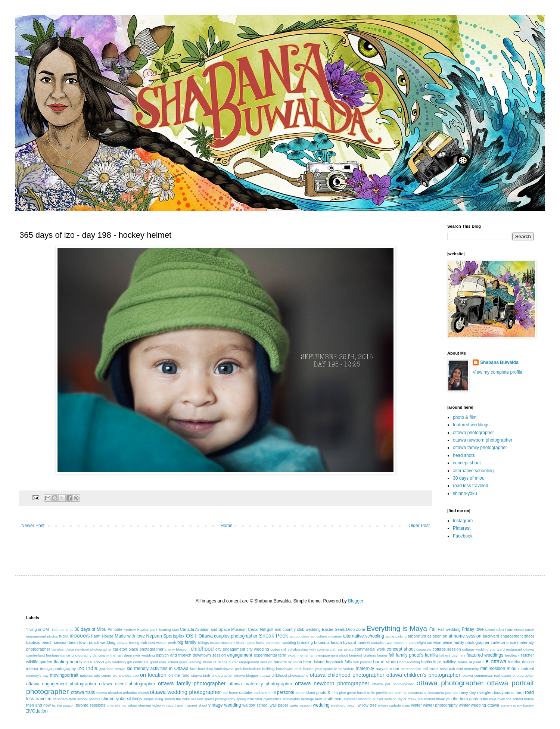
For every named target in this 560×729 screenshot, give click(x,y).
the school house (520, 699)
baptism (33, 642)
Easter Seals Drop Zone (343, 629)
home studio (385, 662)
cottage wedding (475, 649)
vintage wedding (225, 705)
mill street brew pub (439, 669)
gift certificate (138, 662)
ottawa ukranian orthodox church (122, 693)
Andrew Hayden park (140, 630)
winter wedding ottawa (479, 705)
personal (286, 692)
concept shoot (467, 463)
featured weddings (471, 425)
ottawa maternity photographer (260, 684)
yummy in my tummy (517, 705)
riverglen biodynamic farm (500, 692)
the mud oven (494, 699)
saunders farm (65, 699)
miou (512, 669)
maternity (365, 669)
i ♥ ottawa (494, 661)
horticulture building (439, 662)
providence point (389, 693)
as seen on (438, 636)
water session (301, 705)
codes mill (278, 649)
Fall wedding (449, 629)
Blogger (356, 601)
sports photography (220, 699)
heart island (314, 662)
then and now (38, 705)
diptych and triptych (174, 655)
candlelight (417, 643)
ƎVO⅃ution (37, 711)
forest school (94, 662)
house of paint (470, 662)
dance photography (76, 655)
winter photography (440, 705)
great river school (164, 662)
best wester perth (162, 643)
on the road (179, 675)
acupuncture (300, 636)
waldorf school (255, 705)
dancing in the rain (108, 655)
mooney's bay (37, 675)
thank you (444, 699)
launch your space (318, 669)
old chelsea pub (126, 675)
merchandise (411, 669)
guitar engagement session (251, 662)
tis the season (63, 705)
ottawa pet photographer (393, 684)
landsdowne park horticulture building (245, 669)
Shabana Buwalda (499, 362)
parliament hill (265, 693)
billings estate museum (216, 643)
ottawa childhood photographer (347, 675)
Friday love (473, 629)
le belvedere (344, 669)
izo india (87, 668)
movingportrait (64, 675)
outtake (246, 692)
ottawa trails (83, 692)
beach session (55, 642)
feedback (512, 655)
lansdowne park (289, 669)
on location (153, 675)
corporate (424, 649)
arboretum (417, 636)
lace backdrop (201, 669)
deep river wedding (139, 655)
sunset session (385, 699)
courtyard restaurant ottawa (512, 649)
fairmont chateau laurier (368, 655)
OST (192, 636)
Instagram (463, 521)
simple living (153, 699)
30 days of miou (469, 478)
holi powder (363, 662)
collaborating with (302, 649)
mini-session (493, 669)
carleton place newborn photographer (82, 649)
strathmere (333, 699)
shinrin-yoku (465, 493)
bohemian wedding (281, 643)
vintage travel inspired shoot (185, 705)
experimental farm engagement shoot (318, 655)
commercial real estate (335, 649)
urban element (140, 705)
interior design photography (51, 669)
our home (230, 693)
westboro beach (344, 705)
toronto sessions (91, 705)
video (157, 705)
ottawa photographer (473, 433)
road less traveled (471, 486)
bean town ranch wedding (92, 642)
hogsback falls (339, 662)
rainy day (467, 692)
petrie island (305, 693)
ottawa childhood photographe (284, 675)
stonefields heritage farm (302, 699)
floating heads (68, 662)
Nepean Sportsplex (165, 636)
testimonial (426, 699)
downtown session (209, 655)
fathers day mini (452, 655)
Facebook (463, 536)
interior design (521, 662)
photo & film (465, 417)
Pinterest (462, 528)
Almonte (115, 629)
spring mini (245, 699)
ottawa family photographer (480, 448)
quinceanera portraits (441, 693)
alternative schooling (473, 471)
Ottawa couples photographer (228, 636)
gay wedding (116, 662)
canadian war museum (389, 643)
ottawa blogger (246, 675)
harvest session (288, 662)
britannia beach (328, 642)
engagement (240, 655)
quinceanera (413, 693)
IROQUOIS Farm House (92, 636)
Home (227, 526)
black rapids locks (250, 643)
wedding (321, 705)
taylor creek (407, 699)
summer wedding (358, 699)
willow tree (367, 705)
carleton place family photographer (458, 642)
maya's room (388, 669)
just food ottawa (112, 669)
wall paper (279, 705)
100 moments (62, 630)
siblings (134, 699)
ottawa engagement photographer (61, 684)
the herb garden (467, 699)
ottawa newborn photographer (483, 440)
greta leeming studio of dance (203, 662)
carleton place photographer (138, 649)
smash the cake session (184, 699)
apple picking (396, 636)
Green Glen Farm (499, 630)
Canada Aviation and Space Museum (213, 629)
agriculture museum (326, 636)
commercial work (370, 649)
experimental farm (270, 655)
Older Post (419, 526)
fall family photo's (406, 655)
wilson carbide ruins (394, 705)
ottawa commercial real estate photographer (498, 675)
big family (187, 642)
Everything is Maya (397, 628)
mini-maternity (467, 669)
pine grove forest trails (357, 693)
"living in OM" (38, 629)
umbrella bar (117, 705)
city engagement (230, 649)
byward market (356, 642)
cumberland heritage (43, 655)
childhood (202, 649)
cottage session (447, 649)
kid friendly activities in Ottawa (158, 669)
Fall (433, 629)
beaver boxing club (132, 643)
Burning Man (169, 630)
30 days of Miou (90, 629)
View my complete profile (497, 372)
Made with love (130, 636)
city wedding (258, 649)
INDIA (64, 636)
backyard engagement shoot (508, 636)
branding (305, 642)
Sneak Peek (273, 636)
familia (431, 655)
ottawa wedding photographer (186, 692)
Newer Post (33, 526)
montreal (526, 669)
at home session (465, 636)
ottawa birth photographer (212, 675)
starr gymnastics (268, 699)
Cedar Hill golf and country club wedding (284, 629)
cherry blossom (177, 649)
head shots (464, 455)
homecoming (410, 662)
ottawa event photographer (127, 684)
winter (416, 705)
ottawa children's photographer (424, 675)
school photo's (89, 699)
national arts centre (96, 675)
